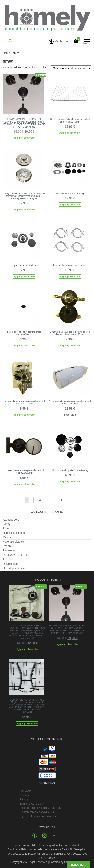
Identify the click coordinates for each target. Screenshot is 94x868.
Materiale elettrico (13, 542)
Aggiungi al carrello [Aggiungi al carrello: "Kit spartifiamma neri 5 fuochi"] (24, 276)
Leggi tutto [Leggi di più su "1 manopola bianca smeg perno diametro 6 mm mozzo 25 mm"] (70, 415)
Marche (7, 537)
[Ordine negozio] (71, 68)
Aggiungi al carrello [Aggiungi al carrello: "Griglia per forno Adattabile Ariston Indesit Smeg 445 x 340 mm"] (70, 133)
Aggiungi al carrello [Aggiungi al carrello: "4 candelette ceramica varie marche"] (70, 276)
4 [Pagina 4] (40, 500)
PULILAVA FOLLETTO (16, 555)
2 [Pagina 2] (31, 500)
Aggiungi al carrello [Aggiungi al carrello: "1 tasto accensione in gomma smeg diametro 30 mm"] (24, 346)
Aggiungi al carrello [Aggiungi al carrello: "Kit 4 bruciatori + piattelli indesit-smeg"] (70, 482)
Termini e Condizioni (32, 804)
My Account (60, 41)
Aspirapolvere (11, 520)
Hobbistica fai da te (14, 533)
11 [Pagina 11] (61, 500)
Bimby (7, 524)
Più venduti (9, 550)
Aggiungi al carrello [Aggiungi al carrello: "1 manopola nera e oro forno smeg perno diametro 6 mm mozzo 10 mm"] (70, 346)
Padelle (7, 546)
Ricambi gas (10, 564)
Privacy (24, 799)
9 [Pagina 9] (50, 500)
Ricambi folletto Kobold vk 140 (37, 812)
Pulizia (7, 559)
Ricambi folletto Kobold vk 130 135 (40, 808)
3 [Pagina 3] (36, 500)
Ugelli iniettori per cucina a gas (38, 816)
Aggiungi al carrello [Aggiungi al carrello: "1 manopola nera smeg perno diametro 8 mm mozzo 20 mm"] (24, 484)
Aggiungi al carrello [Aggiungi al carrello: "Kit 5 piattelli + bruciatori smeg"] (70, 205)
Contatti (24, 795)
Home (6, 53)
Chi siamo (25, 791)
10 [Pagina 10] (55, 500)
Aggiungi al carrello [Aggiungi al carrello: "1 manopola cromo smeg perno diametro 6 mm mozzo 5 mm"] (24, 415)
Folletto (7, 528)
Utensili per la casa (14, 568)
